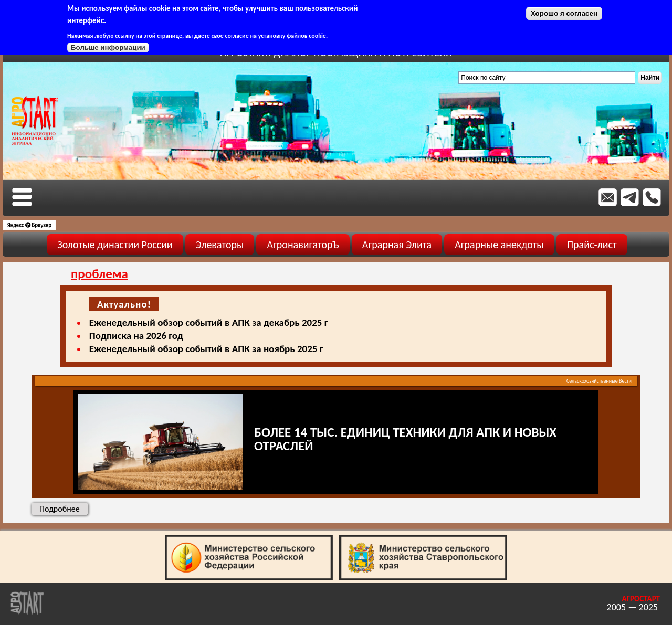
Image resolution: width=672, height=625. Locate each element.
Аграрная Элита (397, 245)
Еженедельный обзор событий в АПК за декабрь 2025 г (209, 322)
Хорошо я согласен (564, 13)
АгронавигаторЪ (303, 245)
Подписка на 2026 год (136, 336)
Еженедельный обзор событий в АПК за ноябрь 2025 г (206, 349)
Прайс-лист (592, 245)
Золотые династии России (115, 245)
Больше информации (108, 47)
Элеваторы (220, 245)
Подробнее (64, 509)
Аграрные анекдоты (499, 245)
